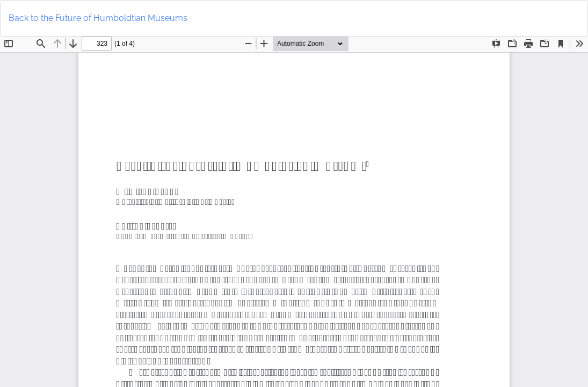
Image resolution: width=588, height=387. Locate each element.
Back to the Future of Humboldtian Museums (98, 18)
